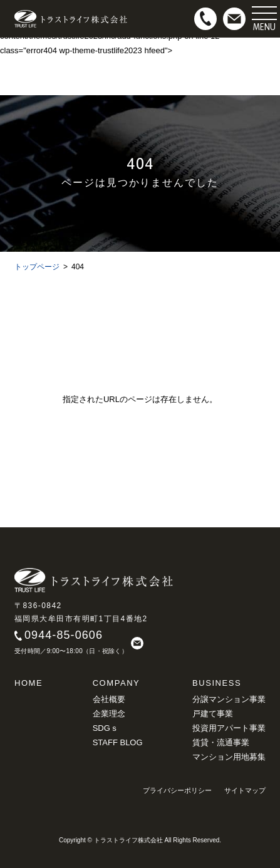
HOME (29, 683)
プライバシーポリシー (177, 790)
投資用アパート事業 (229, 728)
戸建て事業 (213, 714)
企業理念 (109, 714)
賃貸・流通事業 (221, 742)
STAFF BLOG (118, 742)
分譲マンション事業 (229, 699)
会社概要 (109, 699)
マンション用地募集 (229, 757)
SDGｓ (106, 728)
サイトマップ (245, 790)
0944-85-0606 (64, 635)
